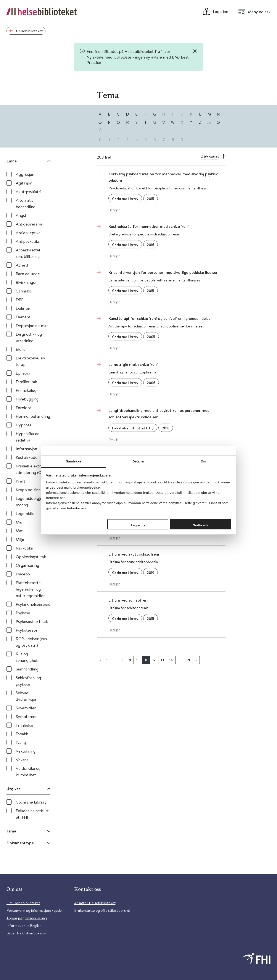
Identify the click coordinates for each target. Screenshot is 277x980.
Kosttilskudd (27, 457)
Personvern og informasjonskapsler (35, 910)
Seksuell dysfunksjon (27, 696)
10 (138, 660)
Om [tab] (203, 461)
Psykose (23, 613)
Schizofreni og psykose (28, 681)
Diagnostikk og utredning (29, 337)
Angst (21, 215)
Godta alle (201, 525)
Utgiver (13, 789)
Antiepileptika (28, 233)
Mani (20, 522)
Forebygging (27, 399)
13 (163, 660)
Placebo (23, 574)
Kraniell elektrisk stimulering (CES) (31, 469)
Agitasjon (24, 183)
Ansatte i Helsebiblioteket (95, 903)
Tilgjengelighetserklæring (27, 918)
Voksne (22, 760)
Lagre (138, 525)
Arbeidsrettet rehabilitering (28, 253)
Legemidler (26, 513)
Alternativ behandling (26, 203)
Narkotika (24, 548)
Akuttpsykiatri (28, 191)
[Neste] (196, 660)
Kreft (21, 481)
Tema (11, 831)
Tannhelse (24, 725)
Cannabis (24, 291)
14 (171, 660)
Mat (19, 531)
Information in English (24, 925)
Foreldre (24, 407)
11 (146, 660)
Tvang (21, 742)
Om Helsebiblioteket (23, 903)
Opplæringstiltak (31, 557)
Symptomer (26, 716)
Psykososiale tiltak (32, 621)
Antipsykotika (28, 241)
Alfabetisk (210, 157)
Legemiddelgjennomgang (32, 501)
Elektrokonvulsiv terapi (30, 361)
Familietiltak (26, 382)
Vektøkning (26, 751)
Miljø (20, 539)
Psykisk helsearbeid (33, 604)
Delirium (24, 308)
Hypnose (24, 425)
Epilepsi (23, 373)
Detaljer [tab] (138, 461)
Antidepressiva (29, 224)
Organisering (27, 565)
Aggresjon (25, 174)
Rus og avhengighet (27, 657)
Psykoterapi (26, 630)
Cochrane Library (31, 802)
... (115, 660)
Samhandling (27, 669)
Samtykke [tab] (74, 461)
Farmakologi (27, 390)
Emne (12, 161)
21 (188, 660)
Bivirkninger (26, 282)
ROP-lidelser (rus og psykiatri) (31, 642)
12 (154, 660)
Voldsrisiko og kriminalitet (28, 771)
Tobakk (22, 734)
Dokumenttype (20, 843)
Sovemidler (26, 708)
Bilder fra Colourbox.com (27, 933)
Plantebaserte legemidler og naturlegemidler (30, 589)
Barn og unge (28, 274)
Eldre (21, 349)
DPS (20, 299)
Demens (23, 317)
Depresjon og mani (33, 325)
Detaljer (114, 210)
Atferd (22, 265)
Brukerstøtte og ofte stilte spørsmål (103, 910)
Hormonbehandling (33, 416)
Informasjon (26, 449)
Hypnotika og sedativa (28, 437)
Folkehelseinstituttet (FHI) (32, 814)
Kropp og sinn (28, 490)
